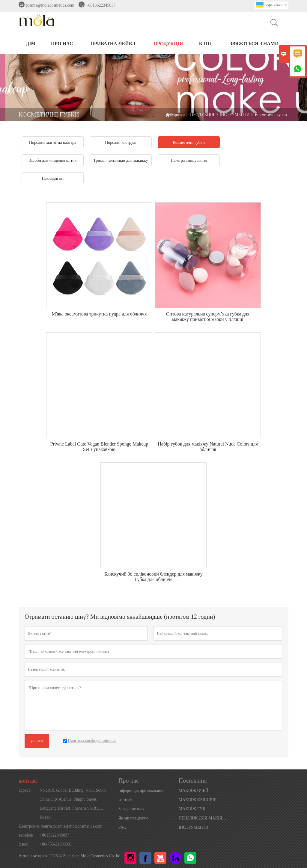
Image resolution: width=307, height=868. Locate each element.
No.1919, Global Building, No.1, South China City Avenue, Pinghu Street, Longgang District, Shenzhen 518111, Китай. (73, 804)
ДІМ (31, 44)
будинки (175, 115)
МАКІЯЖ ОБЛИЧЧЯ (198, 800)
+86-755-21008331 (56, 844)
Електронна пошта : (36, 826)
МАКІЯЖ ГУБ (192, 809)
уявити (37, 741)
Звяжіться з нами (254, 44)
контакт (28, 781)
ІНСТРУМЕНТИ (235, 115)
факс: (23, 844)
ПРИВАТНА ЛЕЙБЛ (113, 44)
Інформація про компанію (142, 791)
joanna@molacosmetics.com (50, 5)
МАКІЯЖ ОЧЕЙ (194, 791)
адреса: (25, 790)
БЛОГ (206, 44)
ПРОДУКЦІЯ (168, 44)
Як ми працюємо (133, 818)
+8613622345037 (101, 5)
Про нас (62, 44)
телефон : (27, 835)
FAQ (122, 827)
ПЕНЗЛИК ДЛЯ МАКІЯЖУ (203, 818)
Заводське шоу (131, 809)
